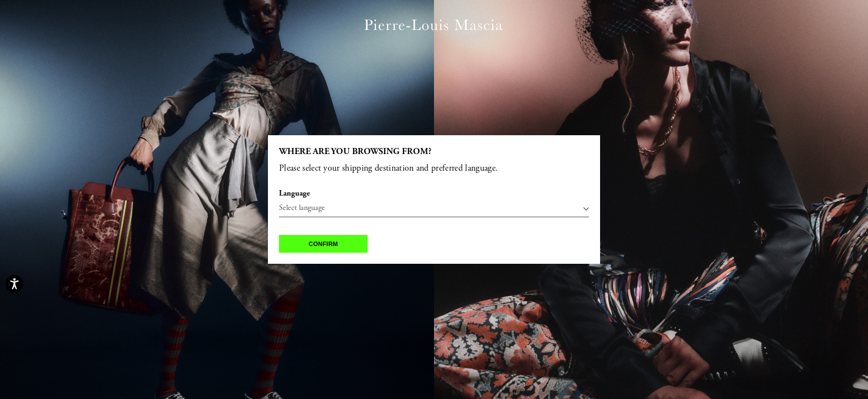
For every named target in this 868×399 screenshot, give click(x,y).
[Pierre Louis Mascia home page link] (433, 26)
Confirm (324, 244)
